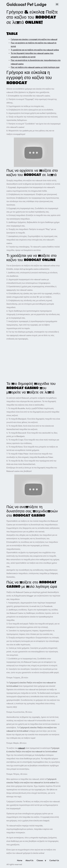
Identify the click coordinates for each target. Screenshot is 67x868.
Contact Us (54, 860)
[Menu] (57, 4)
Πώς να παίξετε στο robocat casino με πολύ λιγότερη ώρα (35, 67)
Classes (40, 860)
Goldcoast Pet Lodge (27, 4)
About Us (29, 860)
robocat (22, 748)
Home (20, 860)
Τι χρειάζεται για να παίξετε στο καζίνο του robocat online (35, 50)
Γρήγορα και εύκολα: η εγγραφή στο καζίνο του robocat (34, 39)
